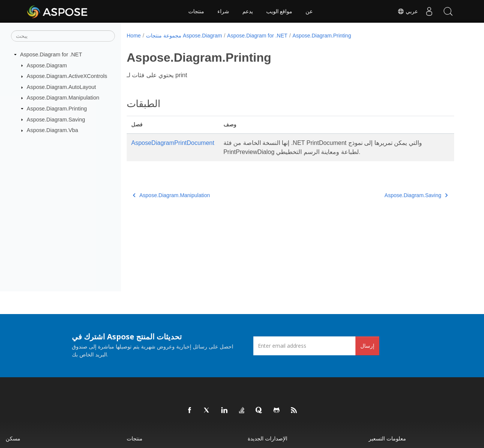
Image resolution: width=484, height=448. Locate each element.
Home (134, 36)
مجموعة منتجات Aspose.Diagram (184, 36)
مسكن (13, 438)
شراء (223, 11)
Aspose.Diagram (47, 65)
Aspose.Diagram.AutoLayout (61, 87)
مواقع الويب (279, 11)
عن (309, 11)
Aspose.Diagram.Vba (53, 130)
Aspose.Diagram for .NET (51, 54)
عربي (408, 11)
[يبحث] (63, 36)
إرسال (367, 346)
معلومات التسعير (387, 438)
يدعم (248, 11)
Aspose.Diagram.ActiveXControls (67, 76)
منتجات (196, 11)
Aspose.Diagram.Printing (57, 109)
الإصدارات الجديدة (268, 438)
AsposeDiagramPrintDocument (173, 143)
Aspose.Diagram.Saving (56, 119)
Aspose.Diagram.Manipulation (63, 98)
